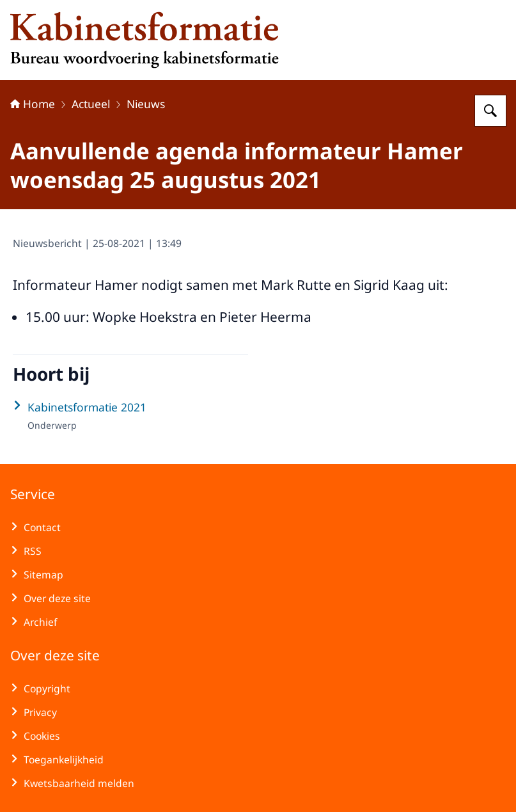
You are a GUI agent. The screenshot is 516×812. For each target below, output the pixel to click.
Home (33, 104)
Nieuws (146, 104)
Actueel (91, 104)
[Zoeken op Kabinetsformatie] (490, 111)
